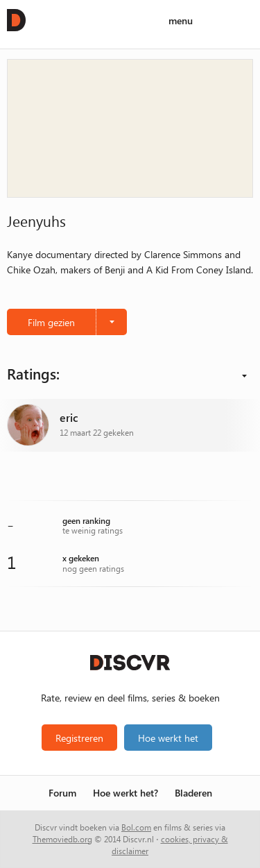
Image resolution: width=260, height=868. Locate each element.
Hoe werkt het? (125, 793)
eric (69, 418)
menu (181, 20)
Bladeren (193, 793)
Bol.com (136, 827)
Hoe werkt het (168, 738)
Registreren (79, 738)
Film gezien (51, 322)
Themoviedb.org (62, 839)
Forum (62, 793)
